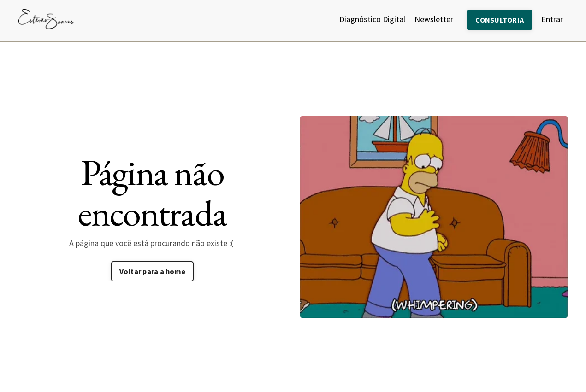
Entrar (552, 19)
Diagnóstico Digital (372, 19)
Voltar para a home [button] (153, 271)
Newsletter (434, 19)
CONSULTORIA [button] (500, 20)
